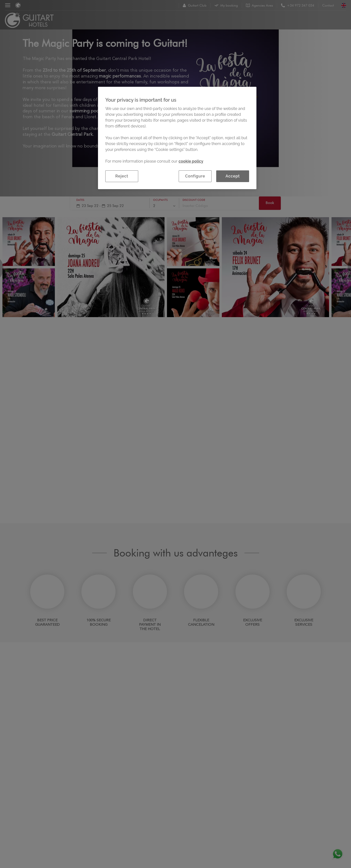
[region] (177, 138)
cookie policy (191, 161)
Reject (122, 176)
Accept (233, 176)
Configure (195, 176)
